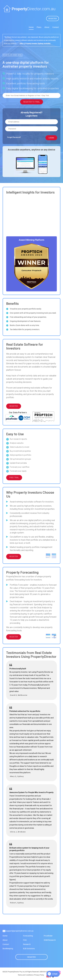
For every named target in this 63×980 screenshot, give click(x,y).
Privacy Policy (39, 975)
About (47, 27)
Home (31, 27)
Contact (56, 27)
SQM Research (50, 940)
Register (31, 957)
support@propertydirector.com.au (20, 931)
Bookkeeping (8, 949)
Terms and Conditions (25, 975)
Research (27, 944)
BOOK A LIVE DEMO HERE (12, 55)
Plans (39, 27)
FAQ (25, 940)
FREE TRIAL (14, 478)
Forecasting (28, 936)
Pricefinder (48, 936)
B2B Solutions (29, 949)
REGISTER (53, 19)
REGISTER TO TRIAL (32, 101)
